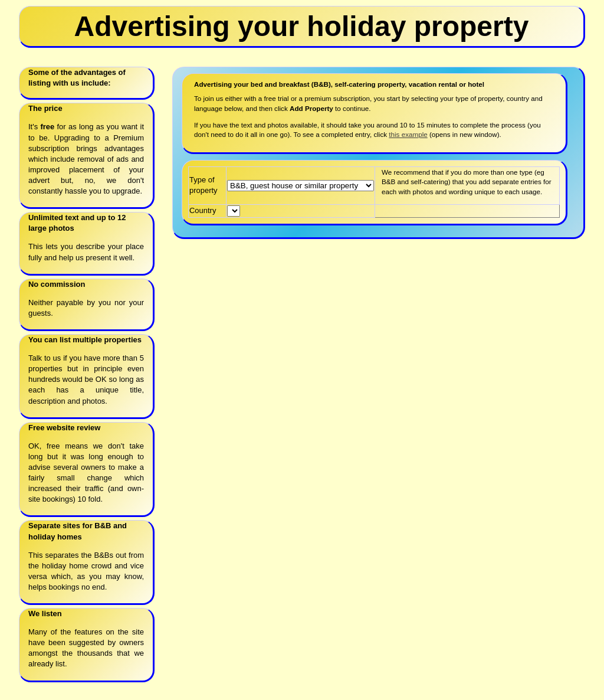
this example (408, 134)
